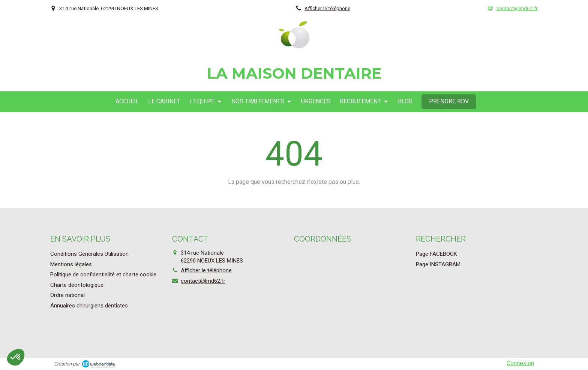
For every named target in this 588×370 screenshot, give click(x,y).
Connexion (520, 363)
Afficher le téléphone (327, 8)
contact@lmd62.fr (203, 281)
